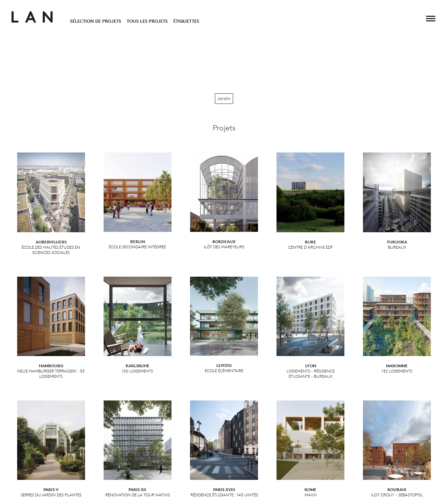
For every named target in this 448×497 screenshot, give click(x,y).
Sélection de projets (96, 21)
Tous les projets (147, 21)
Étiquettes (186, 21)
